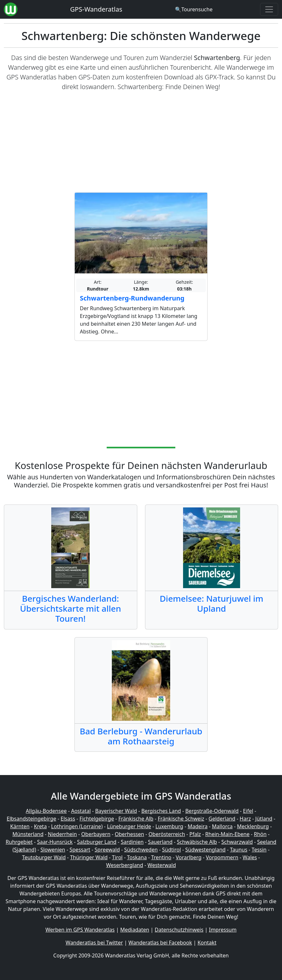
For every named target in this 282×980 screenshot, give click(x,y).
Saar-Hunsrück (55, 842)
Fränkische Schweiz (181, 819)
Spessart (80, 850)
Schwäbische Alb (197, 842)
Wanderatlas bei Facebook (160, 943)
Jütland (264, 819)
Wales (250, 857)
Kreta (40, 826)
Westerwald (162, 865)
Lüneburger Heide (129, 826)
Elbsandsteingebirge (32, 819)
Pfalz (195, 834)
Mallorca (222, 826)
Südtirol (172, 850)
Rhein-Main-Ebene (227, 834)
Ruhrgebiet (19, 842)
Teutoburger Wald (44, 857)
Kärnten (20, 826)
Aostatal (81, 811)
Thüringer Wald (89, 857)
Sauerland (160, 842)
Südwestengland (205, 850)
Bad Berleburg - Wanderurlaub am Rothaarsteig (141, 736)
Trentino (161, 857)
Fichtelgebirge (97, 819)
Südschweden (141, 850)
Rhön (260, 834)
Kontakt (207, 943)
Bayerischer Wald (116, 811)
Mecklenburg (253, 826)
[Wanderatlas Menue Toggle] (269, 9)
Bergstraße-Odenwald (212, 811)
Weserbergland (125, 865)
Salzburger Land (97, 842)
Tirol (117, 857)
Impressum (223, 930)
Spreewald (107, 850)
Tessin (259, 850)
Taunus (238, 850)
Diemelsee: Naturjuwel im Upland (212, 603)
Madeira (198, 826)
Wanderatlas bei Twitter (94, 943)
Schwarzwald (237, 842)
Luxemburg (169, 826)
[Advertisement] (141, 142)
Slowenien (53, 850)
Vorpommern (222, 857)
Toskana (137, 857)
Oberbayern (96, 834)
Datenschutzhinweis (179, 930)
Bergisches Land (161, 811)
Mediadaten (135, 930)
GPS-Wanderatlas (96, 9)
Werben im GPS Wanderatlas (80, 930)
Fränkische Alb (136, 819)
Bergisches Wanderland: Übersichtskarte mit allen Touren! (71, 609)
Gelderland (222, 819)
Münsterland (28, 834)
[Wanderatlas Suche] (194, 9)
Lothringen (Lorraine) (77, 826)
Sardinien (132, 842)
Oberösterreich (167, 834)
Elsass (68, 819)
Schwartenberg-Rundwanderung (132, 298)
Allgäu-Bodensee (46, 811)
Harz (245, 819)
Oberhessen (129, 834)
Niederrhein (62, 834)
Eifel (248, 811)
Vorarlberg (189, 857)
